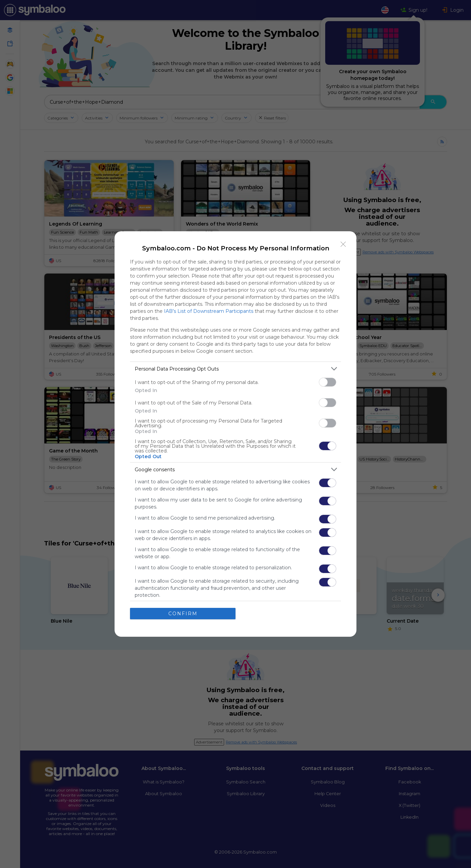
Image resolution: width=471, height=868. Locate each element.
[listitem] (235, 369)
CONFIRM (183, 614)
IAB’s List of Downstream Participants (209, 311)
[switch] (328, 382)
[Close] (343, 244)
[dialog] (235, 434)
